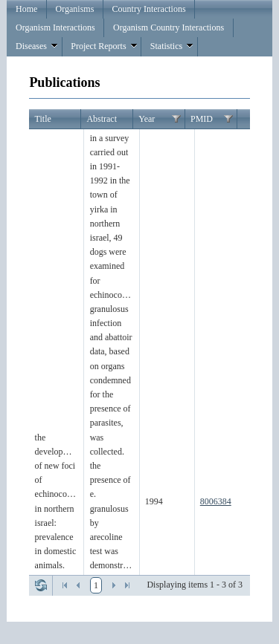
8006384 (216, 501)
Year (147, 119)
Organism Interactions (55, 27)
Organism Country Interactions (169, 27)
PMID (202, 119)
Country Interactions (149, 9)
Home (26, 9)
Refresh (41, 585)
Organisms (75, 9)
